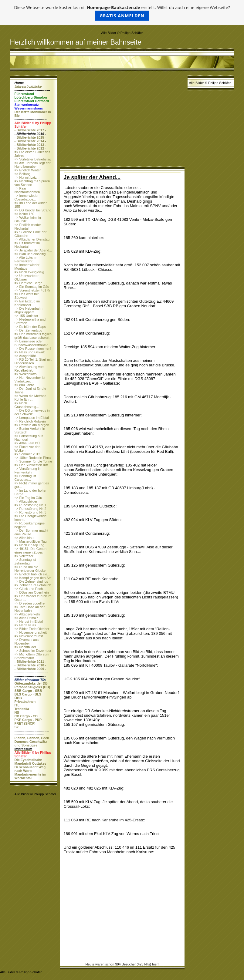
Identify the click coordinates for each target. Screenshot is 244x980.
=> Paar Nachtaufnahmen (27, 190)
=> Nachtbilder (25, 647)
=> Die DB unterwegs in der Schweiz (32, 412)
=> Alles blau (24, 538)
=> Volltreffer (24, 556)
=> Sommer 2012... (29, 454)
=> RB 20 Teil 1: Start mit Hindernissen (33, 361)
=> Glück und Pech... (30, 589)
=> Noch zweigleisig (29, 272)
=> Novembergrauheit (31, 632)
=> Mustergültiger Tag (31, 541)
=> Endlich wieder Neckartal (28, 227)
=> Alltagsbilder (26, 501)
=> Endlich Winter (28, 170)
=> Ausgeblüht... (27, 356)
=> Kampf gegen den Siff (33, 578)
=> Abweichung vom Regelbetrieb (30, 369)
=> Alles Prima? (26, 618)
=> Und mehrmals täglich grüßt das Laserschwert (33, 336)
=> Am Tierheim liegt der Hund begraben (33, 165)
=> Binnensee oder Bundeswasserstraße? (31, 343)
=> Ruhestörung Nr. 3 (30, 512)
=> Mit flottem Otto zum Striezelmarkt (32, 656)
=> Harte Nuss (25, 625)
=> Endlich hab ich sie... (32, 574)
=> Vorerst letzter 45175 (32, 290)
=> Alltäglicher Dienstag (32, 239)
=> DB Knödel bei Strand (33, 210)
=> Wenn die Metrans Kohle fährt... (30, 398)
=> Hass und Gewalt (30, 352)
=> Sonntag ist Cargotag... (25, 478)
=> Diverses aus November (27, 642)
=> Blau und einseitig (30, 254)
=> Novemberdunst (29, 636)
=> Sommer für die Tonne (33, 461)
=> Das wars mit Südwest (27, 296)
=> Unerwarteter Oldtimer (27, 278)
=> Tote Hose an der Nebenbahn (30, 609)
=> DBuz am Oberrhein (32, 592)
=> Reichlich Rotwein (30, 421)
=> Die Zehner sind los (31, 581)
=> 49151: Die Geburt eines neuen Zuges (31, 551)
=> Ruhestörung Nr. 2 (30, 509)
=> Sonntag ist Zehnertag (25, 561)
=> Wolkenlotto (26, 374)
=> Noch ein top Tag (29, 545)
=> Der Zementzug (29, 330)
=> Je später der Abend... (33, 250)
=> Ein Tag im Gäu (28, 498)
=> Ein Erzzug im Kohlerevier (27, 303)
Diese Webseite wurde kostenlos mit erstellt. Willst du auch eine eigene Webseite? (122, 13)
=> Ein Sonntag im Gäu (32, 287)
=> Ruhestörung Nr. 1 (30, 505)
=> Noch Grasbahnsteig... (27, 405)
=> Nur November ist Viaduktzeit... (30, 379)
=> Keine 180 (24, 214)
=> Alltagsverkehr (27, 614)
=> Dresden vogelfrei (30, 603)
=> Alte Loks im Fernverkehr (26, 259)
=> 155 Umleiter (26, 316)
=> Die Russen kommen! (33, 349)
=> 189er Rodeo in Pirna (33, 458)
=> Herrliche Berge (29, 283)
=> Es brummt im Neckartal (27, 245)
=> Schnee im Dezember (33, 651)
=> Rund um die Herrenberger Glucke (30, 569)
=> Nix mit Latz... (27, 177)
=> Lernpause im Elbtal (32, 418)
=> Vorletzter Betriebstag (33, 159)
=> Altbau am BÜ (27, 443)
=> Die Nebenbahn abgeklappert (29, 310)
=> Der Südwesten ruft (31, 465)
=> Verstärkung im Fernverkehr (28, 470)
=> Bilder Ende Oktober (32, 629)
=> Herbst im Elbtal (29, 621)
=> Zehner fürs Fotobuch (33, 585)
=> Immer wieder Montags (27, 267)
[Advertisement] (122, 121)
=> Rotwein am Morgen (32, 425)
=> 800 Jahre (24, 385)
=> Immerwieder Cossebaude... (27, 197)
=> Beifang (23, 174)
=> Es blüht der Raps (30, 327)
